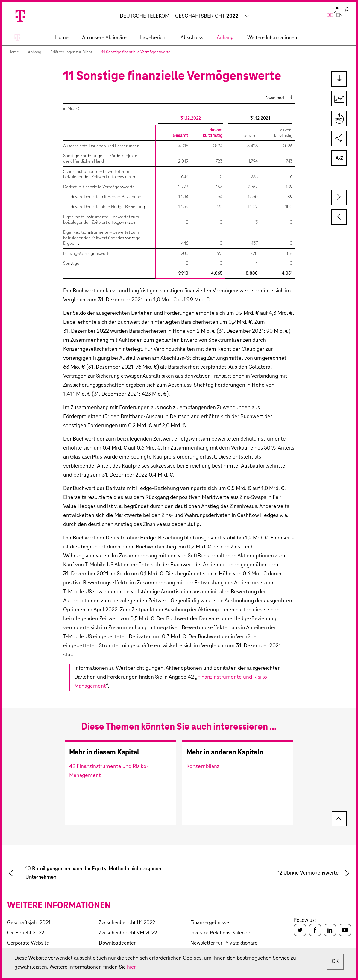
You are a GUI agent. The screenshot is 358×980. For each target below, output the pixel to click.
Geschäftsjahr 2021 (29, 923)
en (339, 16)
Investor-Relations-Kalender (221, 933)
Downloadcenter (117, 943)
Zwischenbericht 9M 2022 (128, 933)
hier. (135, 967)
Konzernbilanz (203, 766)
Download (274, 98)
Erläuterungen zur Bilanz (71, 52)
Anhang (35, 52)
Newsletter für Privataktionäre (224, 943)
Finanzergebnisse (210, 923)
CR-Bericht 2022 (26, 933)
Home (14, 52)
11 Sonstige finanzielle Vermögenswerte (136, 52)
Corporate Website (28, 943)
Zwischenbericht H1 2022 (127, 923)
